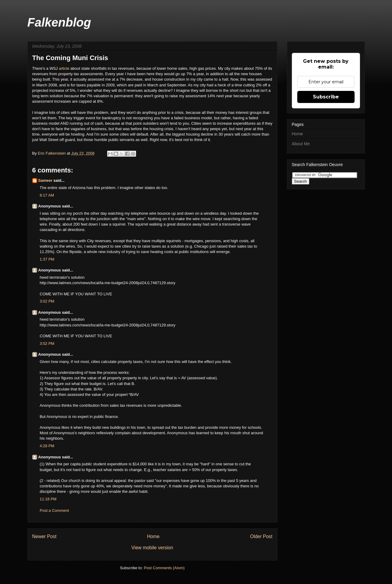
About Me (301, 144)
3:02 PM (47, 301)
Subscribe (326, 97)
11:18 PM (48, 499)
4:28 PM (47, 446)
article (65, 68)
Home (153, 536)
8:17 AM (47, 195)
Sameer (45, 180)
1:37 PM (47, 259)
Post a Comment (54, 510)
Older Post (261, 536)
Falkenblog (59, 22)
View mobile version (152, 548)
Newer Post (45, 536)
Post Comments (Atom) (164, 568)
